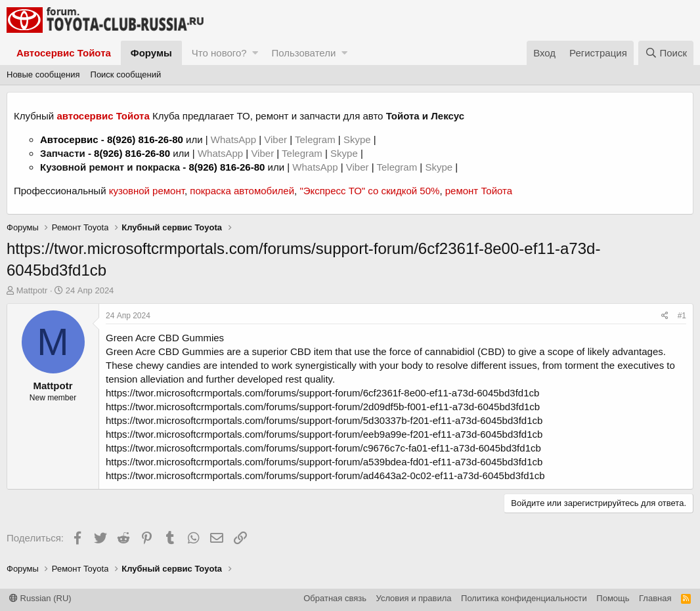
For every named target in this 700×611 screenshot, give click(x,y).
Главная (655, 598)
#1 (682, 316)
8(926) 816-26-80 (145, 139)
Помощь (613, 598)
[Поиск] (666, 53)
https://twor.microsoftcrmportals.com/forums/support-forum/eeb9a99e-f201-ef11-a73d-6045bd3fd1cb (324, 434)
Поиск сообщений (126, 74)
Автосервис (69, 139)
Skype (359, 139)
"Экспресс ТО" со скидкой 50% (369, 191)
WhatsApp (235, 139)
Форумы (151, 53)
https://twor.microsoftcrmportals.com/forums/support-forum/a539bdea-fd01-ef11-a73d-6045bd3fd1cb (324, 462)
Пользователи (303, 53)
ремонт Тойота (479, 191)
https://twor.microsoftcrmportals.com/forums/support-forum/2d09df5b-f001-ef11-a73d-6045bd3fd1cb (323, 407)
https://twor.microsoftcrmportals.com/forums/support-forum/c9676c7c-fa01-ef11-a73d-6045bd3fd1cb (323, 448)
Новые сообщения (43, 74)
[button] (255, 53)
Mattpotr (32, 290)
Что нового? (219, 53)
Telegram (317, 139)
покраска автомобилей (242, 191)
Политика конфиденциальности (524, 598)
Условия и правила (414, 598)
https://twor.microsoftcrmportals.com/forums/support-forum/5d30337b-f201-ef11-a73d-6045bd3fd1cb (324, 420)
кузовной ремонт (147, 191)
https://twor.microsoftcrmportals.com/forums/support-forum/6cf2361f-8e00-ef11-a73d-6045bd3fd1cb (322, 393)
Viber (275, 139)
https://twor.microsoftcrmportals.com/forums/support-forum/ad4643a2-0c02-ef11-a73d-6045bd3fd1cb (325, 475)
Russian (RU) (40, 598)
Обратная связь (335, 598)
